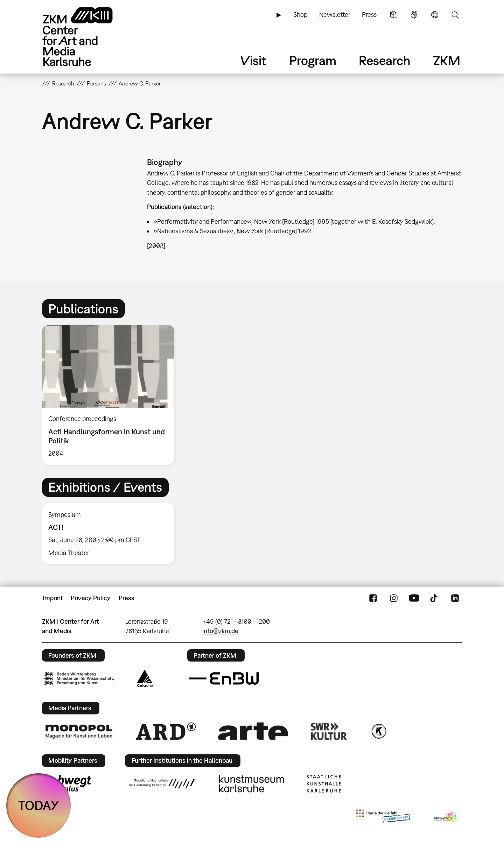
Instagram (394, 598)
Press (369, 15)
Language (435, 15)
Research (385, 60)
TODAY (39, 805)
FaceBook (373, 598)
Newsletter (335, 15)
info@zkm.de (220, 631)
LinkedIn (455, 598)
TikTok (435, 598)
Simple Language (394, 15)
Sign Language (414, 15)
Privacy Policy (91, 598)
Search (455, 15)
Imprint (53, 598)
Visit (253, 60)
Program (313, 60)
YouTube (414, 598)
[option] (111, 395)
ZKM (447, 60)
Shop (300, 15)
